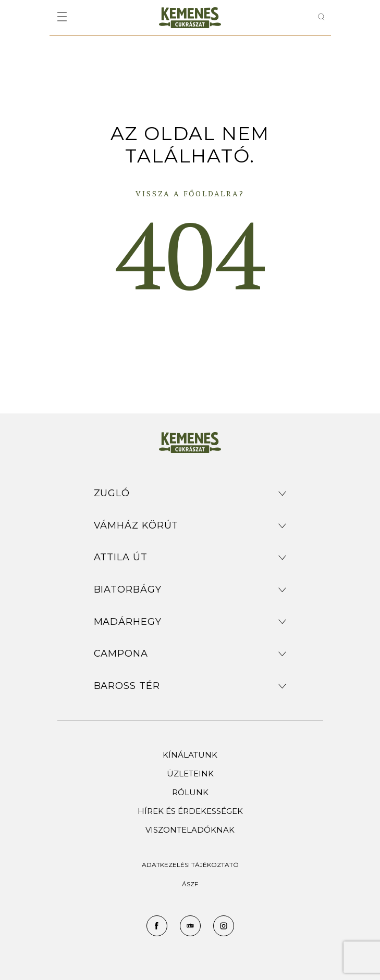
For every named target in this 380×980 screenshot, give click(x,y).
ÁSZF (190, 884)
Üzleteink (190, 774)
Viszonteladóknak (190, 830)
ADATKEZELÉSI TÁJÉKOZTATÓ (190, 865)
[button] (190, 494)
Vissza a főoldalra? (190, 193)
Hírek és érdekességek (190, 811)
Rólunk (190, 792)
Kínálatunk (190, 755)
